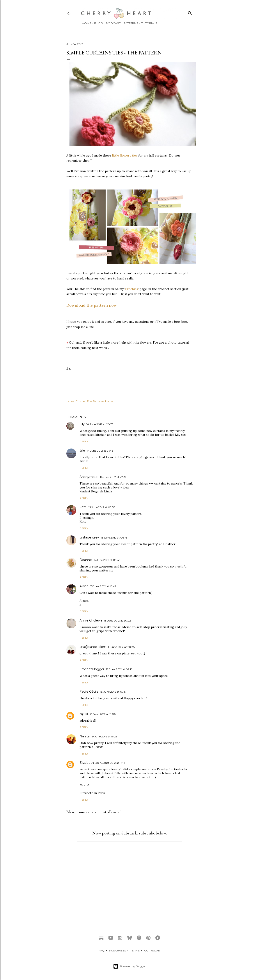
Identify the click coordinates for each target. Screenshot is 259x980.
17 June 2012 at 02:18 (119, 669)
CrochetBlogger (92, 669)
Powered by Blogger (129, 966)
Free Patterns (95, 401)
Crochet (81, 401)
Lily (82, 424)
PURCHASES (117, 950)
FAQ (102, 950)
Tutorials (147, 23)
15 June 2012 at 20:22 (117, 621)
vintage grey (89, 537)
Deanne (86, 560)
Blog (96, 23)
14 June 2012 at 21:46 (100, 451)
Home (84, 23)
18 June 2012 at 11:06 (103, 714)
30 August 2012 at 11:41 (110, 763)
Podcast (111, 23)
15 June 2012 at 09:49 (107, 560)
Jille (82, 450)
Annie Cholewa (91, 620)
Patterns (129, 23)
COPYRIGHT (152, 950)
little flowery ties (125, 155)
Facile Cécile (89, 692)
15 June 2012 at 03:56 (102, 507)
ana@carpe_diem (93, 647)
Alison (84, 586)
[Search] (190, 12)
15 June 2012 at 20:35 (121, 647)
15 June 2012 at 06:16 (114, 538)
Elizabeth (87, 763)
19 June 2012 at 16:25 (104, 736)
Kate (83, 507)
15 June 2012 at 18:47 (103, 586)
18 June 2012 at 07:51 (113, 692)
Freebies (132, 289)
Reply (84, 441)
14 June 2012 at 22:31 (113, 477)
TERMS (135, 950)
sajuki (84, 714)
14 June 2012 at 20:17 (100, 424)
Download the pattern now (92, 305)
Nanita (85, 736)
